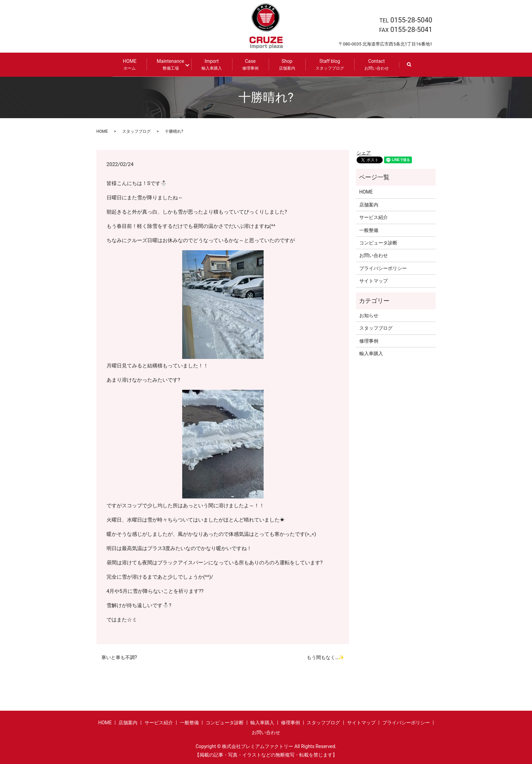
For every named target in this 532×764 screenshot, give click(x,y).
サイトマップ (374, 281)
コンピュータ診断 (378, 243)
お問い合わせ (374, 255)
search (413, 68)
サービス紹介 (374, 217)
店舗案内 (369, 205)
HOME (131, 65)
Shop (286, 65)
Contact (375, 65)
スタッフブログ (136, 131)
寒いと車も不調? (119, 657)
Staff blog (328, 65)
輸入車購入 (371, 353)
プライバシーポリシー (383, 268)
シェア (364, 153)
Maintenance (172, 65)
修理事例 (369, 341)
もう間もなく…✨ (325, 657)
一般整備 (369, 230)
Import (210, 65)
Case (249, 65)
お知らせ (369, 315)
